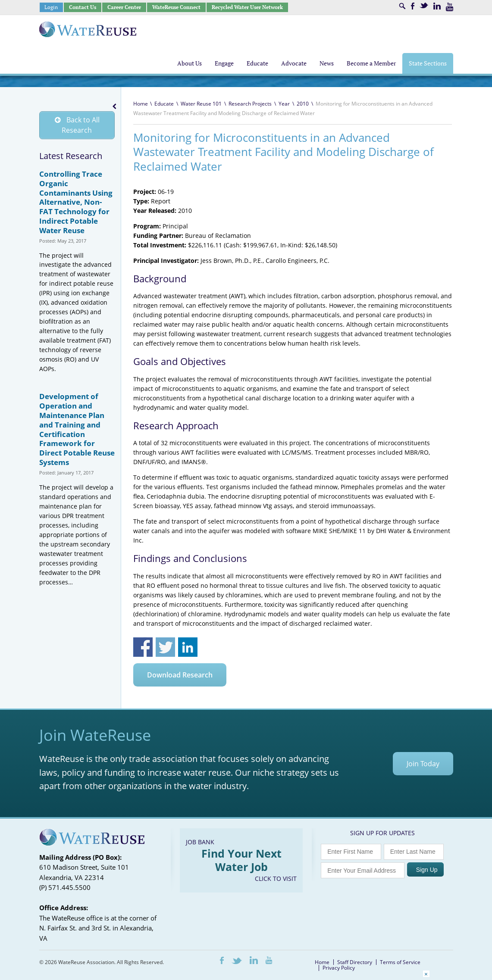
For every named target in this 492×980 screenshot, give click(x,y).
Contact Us (83, 7)
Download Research (180, 675)
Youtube (450, 7)
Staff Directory (355, 962)
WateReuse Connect (176, 7)
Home (141, 104)
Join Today (423, 764)
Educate (164, 104)
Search (402, 6)
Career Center (124, 7)
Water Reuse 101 (201, 104)
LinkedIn (437, 6)
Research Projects (250, 104)
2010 (303, 104)
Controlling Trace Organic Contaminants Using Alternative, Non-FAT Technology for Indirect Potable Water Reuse (76, 202)
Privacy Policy (339, 968)
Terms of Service (400, 962)
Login (51, 7)
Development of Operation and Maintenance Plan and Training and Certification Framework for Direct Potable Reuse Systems (77, 430)
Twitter (424, 5)
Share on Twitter (165, 647)
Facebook (413, 6)
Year (284, 104)
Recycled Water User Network (247, 7)
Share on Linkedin (188, 647)
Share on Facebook (143, 647)
